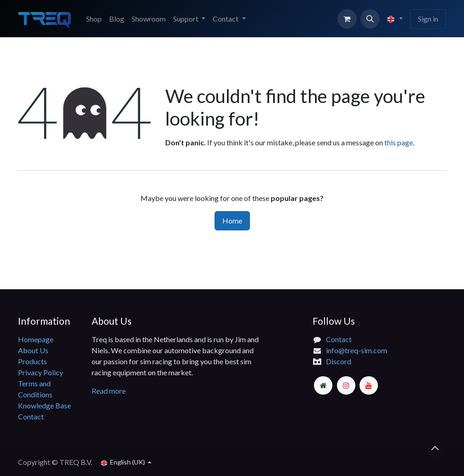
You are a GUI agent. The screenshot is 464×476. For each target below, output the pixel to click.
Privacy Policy (41, 372)
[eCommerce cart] (347, 19)
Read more (109, 391)
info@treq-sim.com (357, 350)
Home (232, 221)
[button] (370, 19)
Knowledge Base (44, 405)
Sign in (428, 19)
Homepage (36, 339)
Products (32, 361)
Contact (31, 416)
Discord (339, 361)
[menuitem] (94, 19)
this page (399, 142)
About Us (33, 350)
